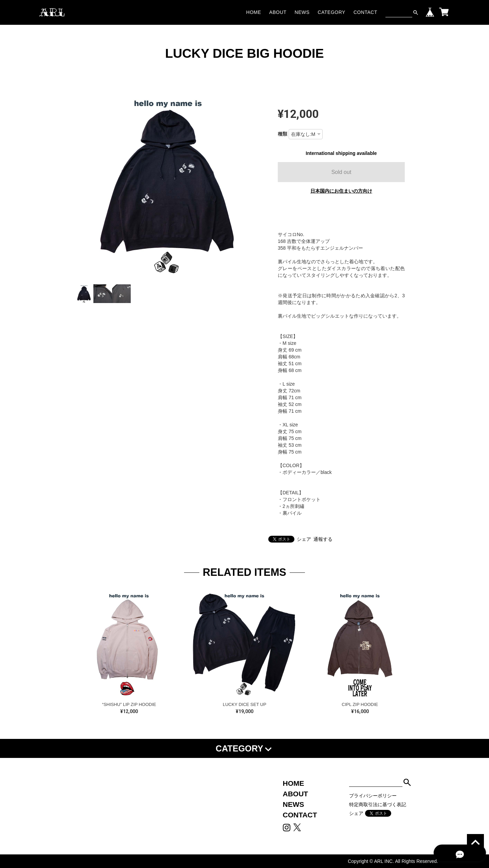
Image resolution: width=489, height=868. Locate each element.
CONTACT (365, 12)
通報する (323, 539)
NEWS (302, 12)
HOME (254, 12)
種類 (283, 134)
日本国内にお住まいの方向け (341, 191)
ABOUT (278, 12)
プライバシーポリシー (373, 796)
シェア (304, 539)
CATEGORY (332, 12)
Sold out (341, 172)
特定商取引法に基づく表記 (378, 804)
